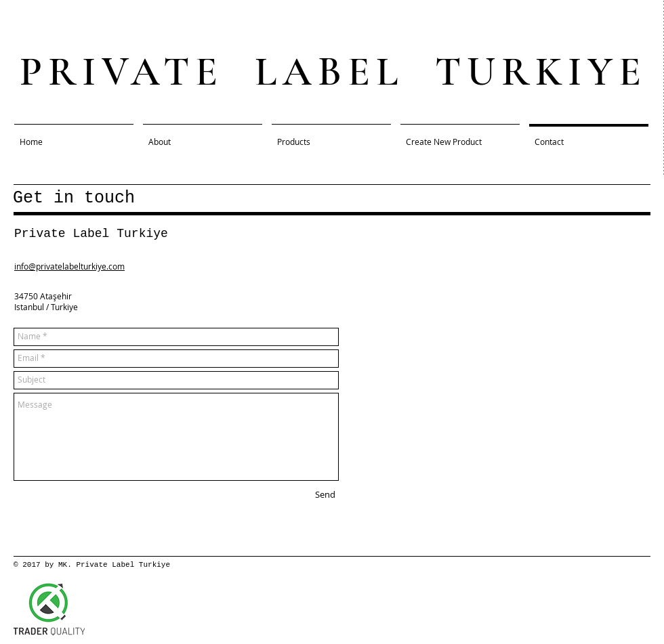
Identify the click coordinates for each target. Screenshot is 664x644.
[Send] (325, 495)
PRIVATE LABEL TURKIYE (333, 72)
